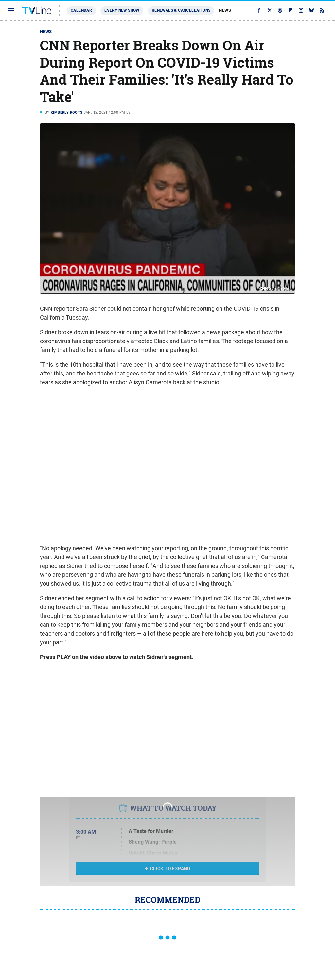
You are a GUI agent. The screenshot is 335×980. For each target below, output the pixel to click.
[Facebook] (259, 10)
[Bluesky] (311, 10)
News (225, 10)
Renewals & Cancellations (181, 10)
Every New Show (122, 10)
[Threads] (280, 10)
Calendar (81, 10)
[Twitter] (270, 10)
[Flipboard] (291, 10)
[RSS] (322, 10)
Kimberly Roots (67, 112)
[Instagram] (301, 10)
